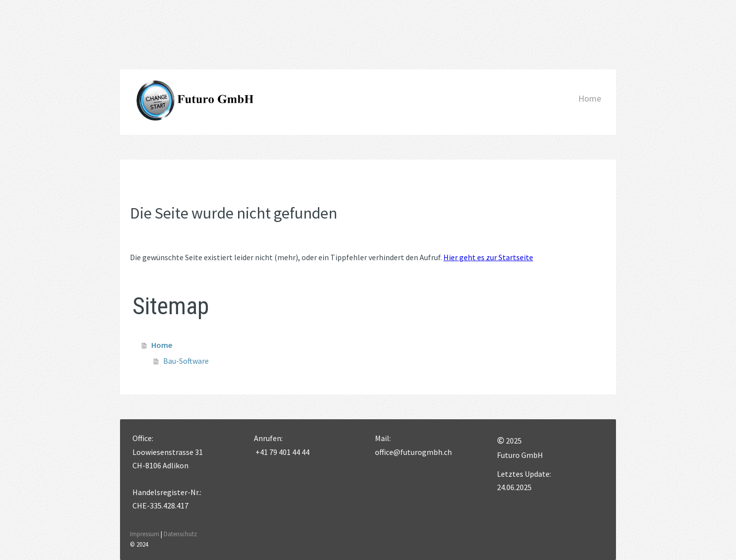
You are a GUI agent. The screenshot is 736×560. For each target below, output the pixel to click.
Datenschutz (180, 534)
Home (590, 98)
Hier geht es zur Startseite (488, 257)
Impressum (145, 534)
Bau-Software (186, 361)
